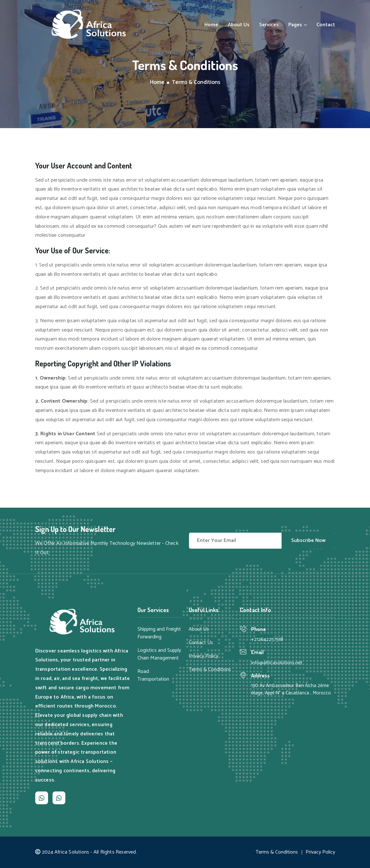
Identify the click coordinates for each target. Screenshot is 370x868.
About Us (239, 25)
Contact (326, 25)
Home (211, 25)
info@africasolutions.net (277, 663)
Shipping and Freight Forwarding (159, 633)
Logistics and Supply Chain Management (159, 654)
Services (269, 25)
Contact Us (201, 643)
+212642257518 (267, 639)
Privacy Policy (203, 656)
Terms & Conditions (210, 670)
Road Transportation (153, 676)
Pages (298, 25)
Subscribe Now (308, 540)
